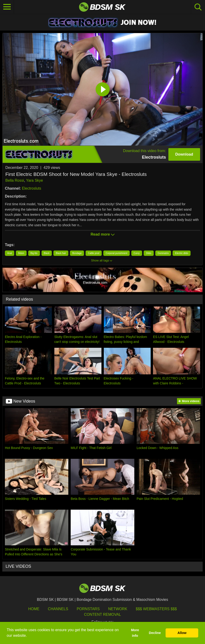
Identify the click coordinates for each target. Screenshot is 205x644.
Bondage (77, 253)
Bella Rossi (15, 180)
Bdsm (21, 253)
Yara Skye (35, 180)
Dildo (149, 253)
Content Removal (102, 614)
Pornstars (88, 609)
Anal (10, 253)
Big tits (34, 253)
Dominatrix (163, 253)
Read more (102, 234)
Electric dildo (182, 253)
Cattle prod (94, 253)
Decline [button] (155, 633)
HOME (34, 609)
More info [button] (135, 633)
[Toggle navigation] (7, 7)
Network (118, 609)
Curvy (137, 253)
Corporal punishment (116, 253)
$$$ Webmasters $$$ (156, 609)
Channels (58, 609)
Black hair (61, 253)
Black (47, 253)
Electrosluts (32, 188)
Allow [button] (182, 633)
